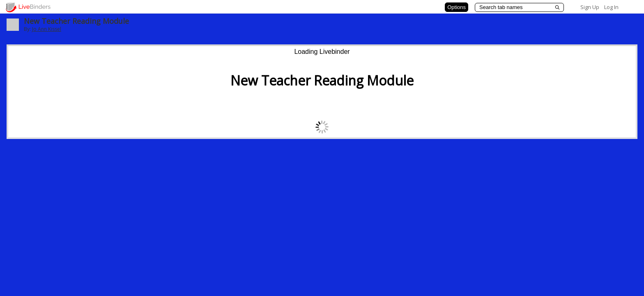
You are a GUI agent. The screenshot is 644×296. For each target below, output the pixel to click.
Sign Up (590, 7)
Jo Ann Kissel (47, 29)
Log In (611, 7)
